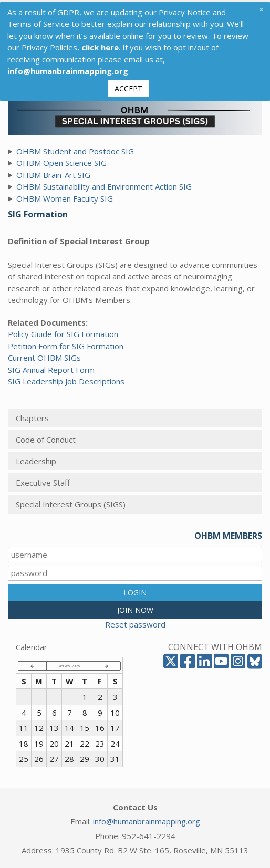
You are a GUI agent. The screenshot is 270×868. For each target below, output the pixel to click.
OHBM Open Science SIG (61, 161)
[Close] (261, 8)
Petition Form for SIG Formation (66, 344)
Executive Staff (43, 481)
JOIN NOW (135, 608)
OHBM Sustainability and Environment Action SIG (104, 185)
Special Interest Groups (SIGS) (71, 503)
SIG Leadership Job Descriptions (66, 380)
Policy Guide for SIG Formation (63, 332)
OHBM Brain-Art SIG (53, 173)
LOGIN (135, 591)
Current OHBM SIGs (44, 356)
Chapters (32, 416)
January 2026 (69, 664)
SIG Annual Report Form (51, 368)
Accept (128, 87)
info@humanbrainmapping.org (147, 820)
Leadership (36, 459)
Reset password (135, 623)
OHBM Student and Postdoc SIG (75, 150)
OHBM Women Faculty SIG (65, 197)
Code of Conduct (46, 438)
